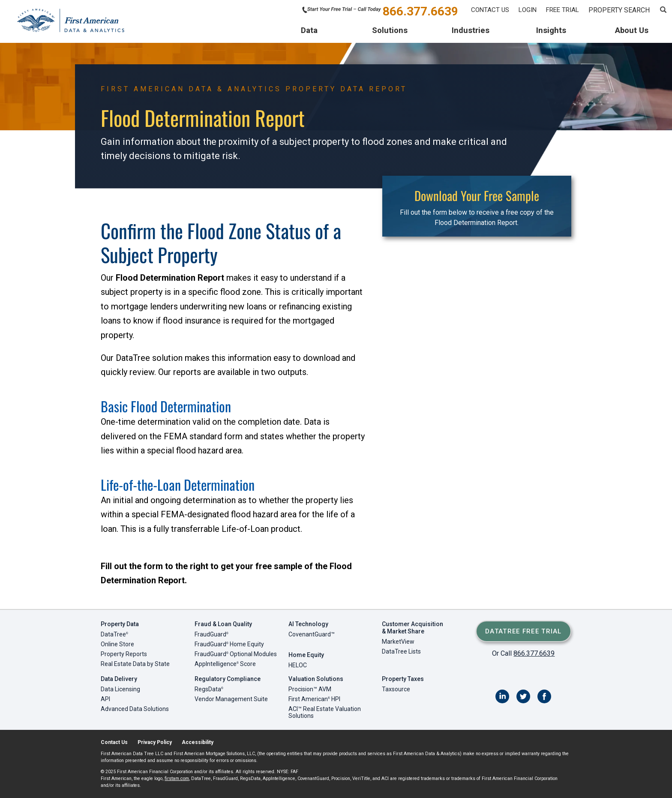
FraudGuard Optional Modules (236, 654)
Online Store (117, 644)
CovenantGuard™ (312, 634)
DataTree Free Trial (523, 631)
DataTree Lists (401, 651)
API (105, 699)
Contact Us (490, 10)
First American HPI (314, 699)
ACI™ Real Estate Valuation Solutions (325, 712)
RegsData (209, 689)
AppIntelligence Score (225, 664)
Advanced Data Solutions (135, 709)
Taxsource (396, 689)
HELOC (298, 665)
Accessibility (198, 742)
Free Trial (562, 10)
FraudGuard (211, 634)
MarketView (398, 642)
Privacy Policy (155, 742)
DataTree (114, 634)
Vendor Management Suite (231, 699)
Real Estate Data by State (135, 664)
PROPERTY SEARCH (619, 10)
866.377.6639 (420, 10)
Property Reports (124, 654)
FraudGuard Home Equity (229, 644)
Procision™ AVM (310, 689)
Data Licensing (120, 689)
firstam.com (177, 778)
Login (528, 10)
